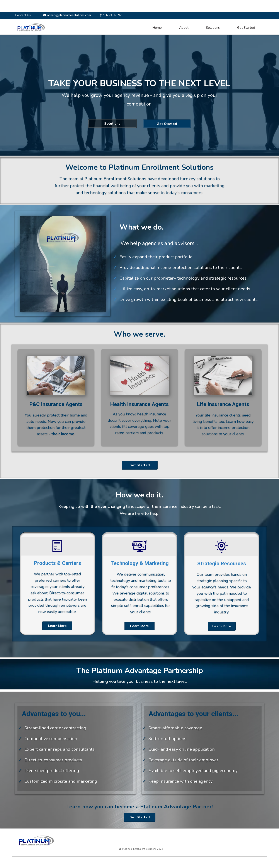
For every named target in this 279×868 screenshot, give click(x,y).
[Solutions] (112, 124)
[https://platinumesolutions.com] (31, 27)
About (184, 28)
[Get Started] (167, 124)
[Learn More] (57, 626)
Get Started (246, 28)
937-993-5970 (113, 15)
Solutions (213, 28)
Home (157, 28)
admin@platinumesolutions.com (69, 15)
